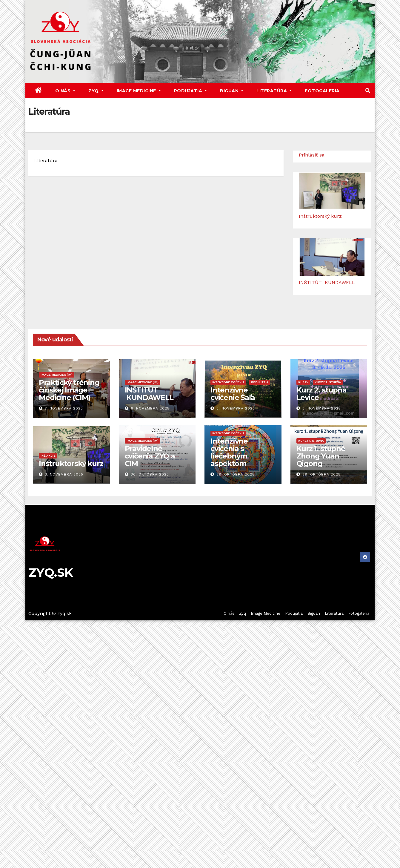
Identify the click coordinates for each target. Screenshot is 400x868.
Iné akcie (48, 456)
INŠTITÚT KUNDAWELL (327, 282)
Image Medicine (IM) (57, 375)
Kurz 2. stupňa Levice (321, 394)
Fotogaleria (322, 91)
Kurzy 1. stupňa (311, 441)
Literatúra (274, 91)
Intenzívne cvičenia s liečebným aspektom (229, 452)
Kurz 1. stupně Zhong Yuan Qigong (321, 456)
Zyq (96, 91)
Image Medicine (139, 91)
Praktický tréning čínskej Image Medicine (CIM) (69, 390)
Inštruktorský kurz (320, 216)
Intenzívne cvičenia (228, 382)
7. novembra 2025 (64, 408)
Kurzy (303, 382)
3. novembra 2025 (236, 408)
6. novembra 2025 (150, 408)
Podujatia (191, 91)
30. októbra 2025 (150, 474)
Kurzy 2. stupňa (328, 382)
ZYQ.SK (51, 572)
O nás (65, 91)
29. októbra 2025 (236, 474)
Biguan (232, 91)
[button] (368, 91)
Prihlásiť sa (312, 155)
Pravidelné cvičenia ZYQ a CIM (150, 456)
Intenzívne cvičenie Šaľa (233, 394)
